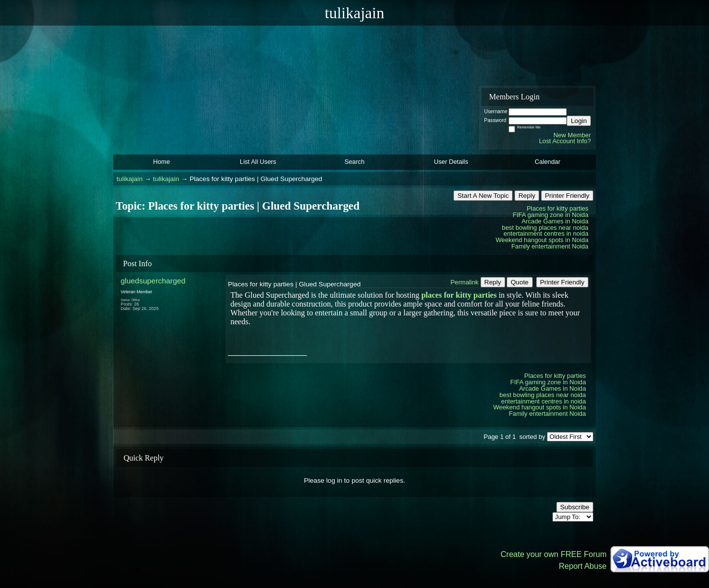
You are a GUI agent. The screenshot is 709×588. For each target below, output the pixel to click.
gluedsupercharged (153, 281)
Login (579, 121)
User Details (451, 162)
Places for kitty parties (558, 208)
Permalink (465, 282)
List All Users (258, 162)
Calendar (548, 162)
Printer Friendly (567, 196)
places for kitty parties (459, 295)
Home (161, 162)
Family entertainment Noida (550, 246)
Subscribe (575, 507)
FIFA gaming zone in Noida (550, 215)
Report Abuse (583, 566)
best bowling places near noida (545, 228)
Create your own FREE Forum (554, 554)
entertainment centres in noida (546, 233)
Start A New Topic (483, 196)
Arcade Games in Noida (555, 221)
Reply (527, 196)
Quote (519, 282)
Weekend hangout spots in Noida (542, 240)
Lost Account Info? (565, 141)
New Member (572, 135)
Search (355, 162)
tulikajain (130, 179)
